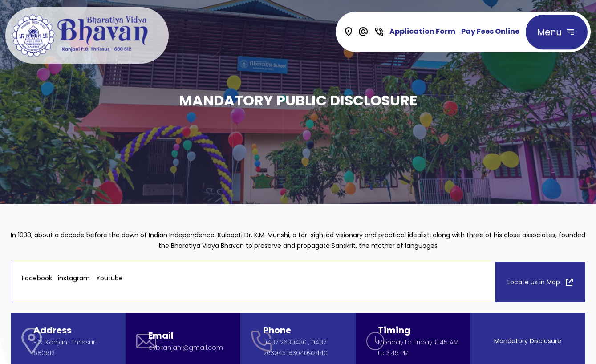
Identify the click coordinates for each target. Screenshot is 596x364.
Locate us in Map (540, 282)
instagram (74, 278)
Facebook (37, 278)
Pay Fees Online (490, 31)
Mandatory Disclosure (528, 340)
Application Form (422, 31)
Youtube (109, 278)
